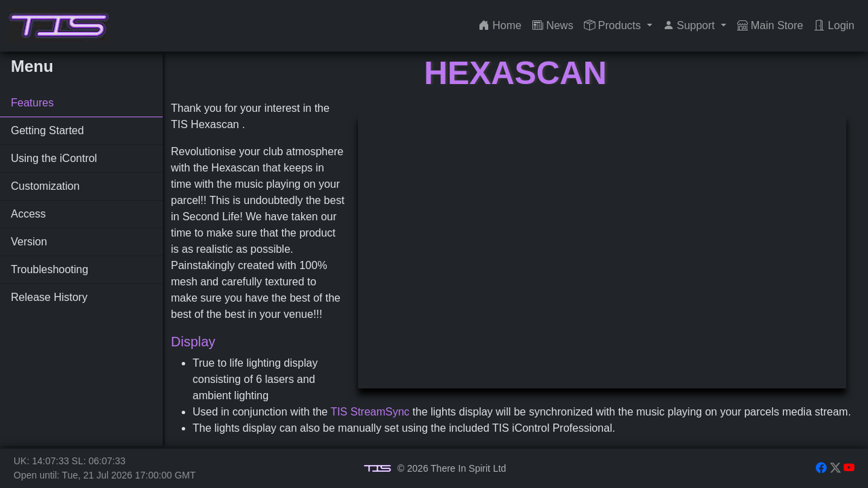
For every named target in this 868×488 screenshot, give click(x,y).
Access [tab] (28, 214)
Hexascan (515, 73)
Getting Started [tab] (47, 130)
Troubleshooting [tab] (50, 269)
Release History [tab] (49, 297)
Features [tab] (32, 103)
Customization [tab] (45, 186)
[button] (618, 26)
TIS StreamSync (370, 412)
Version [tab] (29, 242)
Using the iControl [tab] (54, 158)
